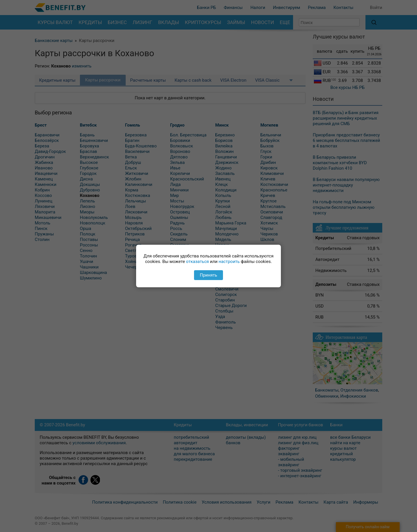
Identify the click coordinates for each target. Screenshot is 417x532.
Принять (209, 275)
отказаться (197, 262)
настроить (229, 262)
